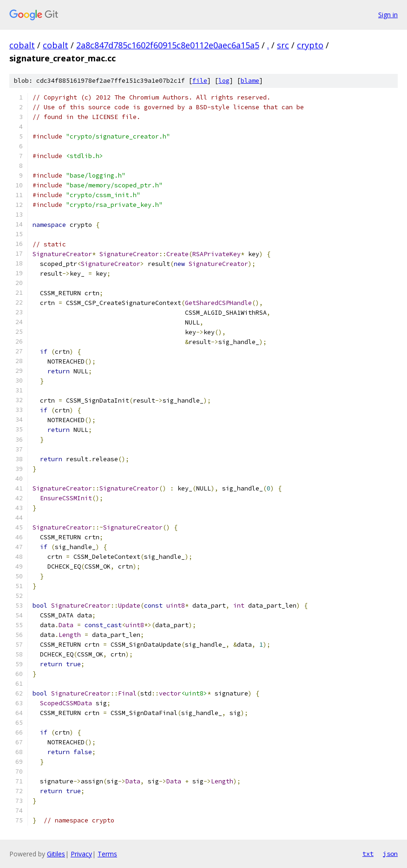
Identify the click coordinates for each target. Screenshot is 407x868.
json (390, 854)
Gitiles (56, 854)
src (283, 45)
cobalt (22, 45)
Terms (107, 854)
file (200, 81)
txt (368, 854)
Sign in (388, 15)
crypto (310, 45)
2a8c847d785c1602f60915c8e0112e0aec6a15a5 (168, 45)
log (224, 81)
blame (250, 81)
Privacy (81, 854)
